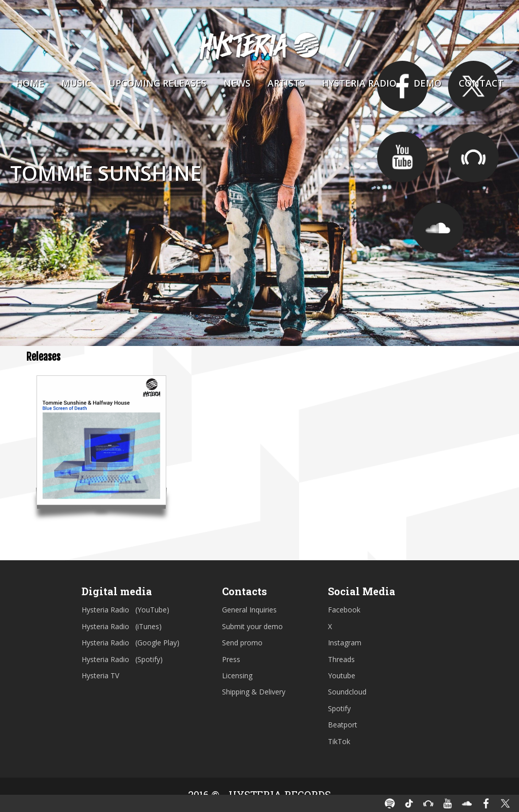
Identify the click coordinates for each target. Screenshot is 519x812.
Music (76, 83)
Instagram (345, 643)
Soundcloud (347, 692)
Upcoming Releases (157, 83)
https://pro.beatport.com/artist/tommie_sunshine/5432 (473, 157)
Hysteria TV (100, 675)
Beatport (343, 725)
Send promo (242, 643)
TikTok (339, 741)
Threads (341, 659)
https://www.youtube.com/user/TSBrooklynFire (402, 157)
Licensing (237, 675)
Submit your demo (252, 626)
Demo (428, 83)
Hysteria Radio (359, 83)
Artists (286, 83)
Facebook (344, 610)
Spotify (339, 708)
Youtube (342, 675)
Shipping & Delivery (254, 692)
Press (231, 659)
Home (30, 83)
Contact (481, 83)
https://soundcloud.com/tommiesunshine (438, 228)
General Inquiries (249, 610)
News (237, 83)
